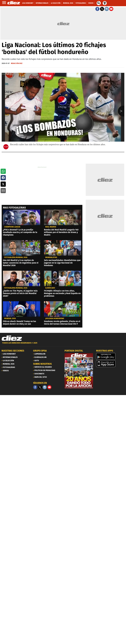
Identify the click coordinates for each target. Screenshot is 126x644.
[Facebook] (35, 387)
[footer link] (63, 344)
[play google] (110, 356)
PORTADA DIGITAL (74, 351)
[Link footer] (12, 338)
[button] (3, 171)
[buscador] (99, 3)
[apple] (110, 364)
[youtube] (49, 387)
